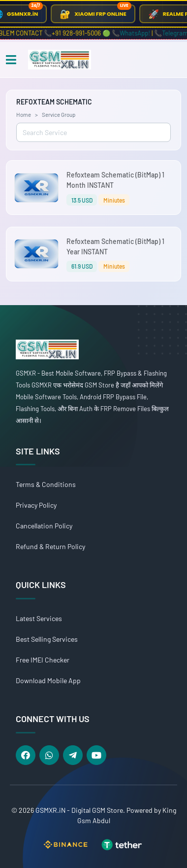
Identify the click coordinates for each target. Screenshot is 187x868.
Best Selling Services (47, 639)
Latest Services (39, 618)
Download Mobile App (48, 680)
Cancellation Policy (44, 526)
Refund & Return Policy (50, 546)
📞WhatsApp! (134, 33)
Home (24, 114)
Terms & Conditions (46, 484)
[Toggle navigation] (11, 60)
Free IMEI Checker (43, 660)
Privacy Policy (36, 505)
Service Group (59, 114)
